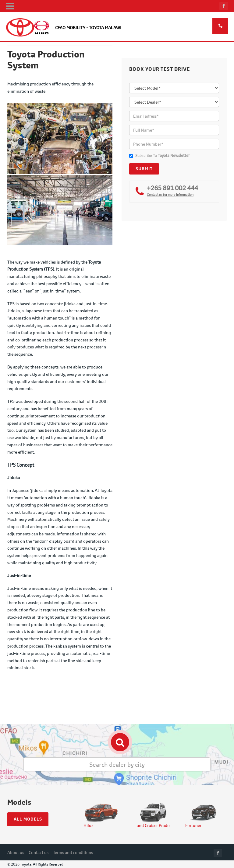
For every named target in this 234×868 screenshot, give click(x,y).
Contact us (39, 852)
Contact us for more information (170, 195)
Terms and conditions (73, 852)
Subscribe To (160, 155)
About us (16, 852)
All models (28, 819)
